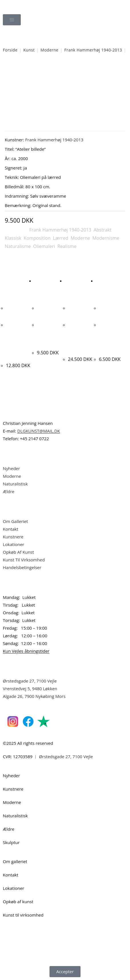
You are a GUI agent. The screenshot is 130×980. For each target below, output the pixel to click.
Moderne (49, 50)
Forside (10, 50)
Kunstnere (13, 537)
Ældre (9, 491)
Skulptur (11, 842)
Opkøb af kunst (18, 902)
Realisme (67, 246)
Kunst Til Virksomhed (24, 560)
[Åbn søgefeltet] (65, 36)
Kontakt (11, 529)
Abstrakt (103, 230)
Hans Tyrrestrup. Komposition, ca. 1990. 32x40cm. (111, 338)
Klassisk (13, 238)
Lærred (61, 238)
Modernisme (106, 238)
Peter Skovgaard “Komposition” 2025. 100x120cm (80, 338)
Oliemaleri (44, 246)
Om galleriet (15, 861)
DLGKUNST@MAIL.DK (39, 431)
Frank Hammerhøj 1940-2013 (93, 50)
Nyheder (11, 468)
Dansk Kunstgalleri (29, 6)
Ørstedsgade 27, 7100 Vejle (30, 681)
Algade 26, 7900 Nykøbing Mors (34, 696)
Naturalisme (18, 246)
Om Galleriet (15, 521)
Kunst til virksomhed (23, 915)
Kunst (29, 50)
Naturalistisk (16, 484)
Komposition (37, 238)
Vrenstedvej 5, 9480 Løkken (30, 689)
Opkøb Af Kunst (18, 552)
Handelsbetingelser (22, 567)
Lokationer (14, 544)
